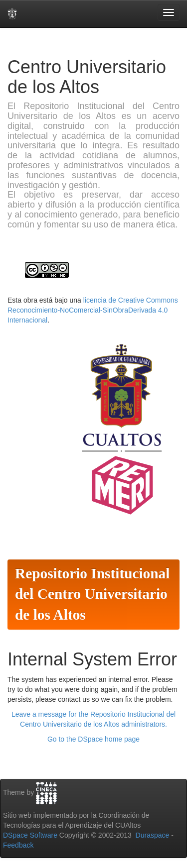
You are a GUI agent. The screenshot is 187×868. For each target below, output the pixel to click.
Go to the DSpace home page (93, 739)
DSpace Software (30, 835)
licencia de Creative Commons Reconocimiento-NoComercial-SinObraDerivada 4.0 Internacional (93, 310)
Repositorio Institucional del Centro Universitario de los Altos (92, 594)
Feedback (18, 845)
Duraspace (153, 835)
